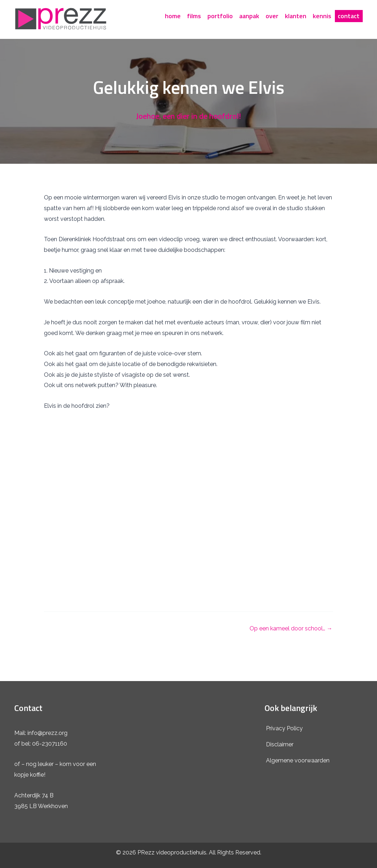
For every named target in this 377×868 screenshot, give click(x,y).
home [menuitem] (173, 16)
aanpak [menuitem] (249, 16)
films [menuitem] (194, 16)
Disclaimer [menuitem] (280, 744)
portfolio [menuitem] (220, 16)
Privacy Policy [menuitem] (284, 728)
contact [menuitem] (349, 16)
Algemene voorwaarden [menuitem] (298, 760)
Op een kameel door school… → (291, 629)
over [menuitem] (272, 16)
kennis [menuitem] (322, 16)
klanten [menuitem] (296, 16)
